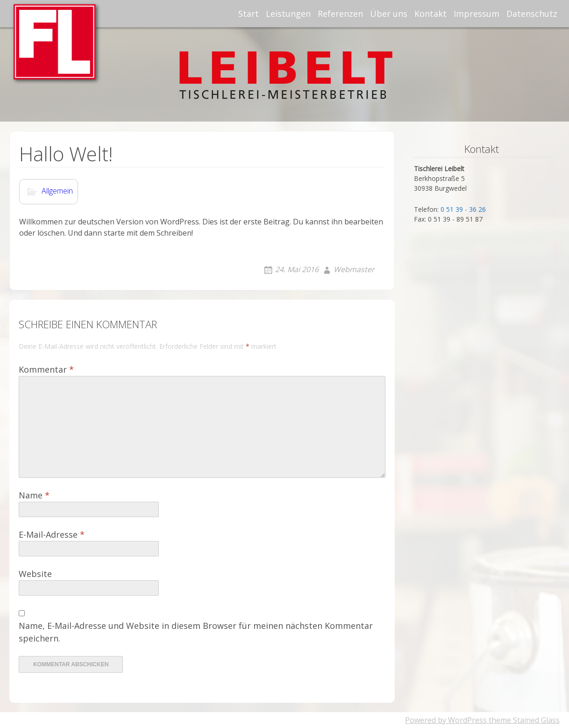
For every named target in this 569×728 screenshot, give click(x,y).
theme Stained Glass (523, 720)
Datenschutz (532, 14)
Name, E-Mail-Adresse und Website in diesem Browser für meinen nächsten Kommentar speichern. (196, 632)
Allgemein (57, 191)
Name (34, 495)
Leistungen (288, 14)
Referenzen (340, 14)
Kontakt (430, 14)
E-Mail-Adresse (52, 534)
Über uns (389, 14)
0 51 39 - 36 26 (463, 209)
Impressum (477, 14)
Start (249, 14)
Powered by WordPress (446, 720)
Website (35, 574)
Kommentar (46, 369)
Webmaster (354, 269)
